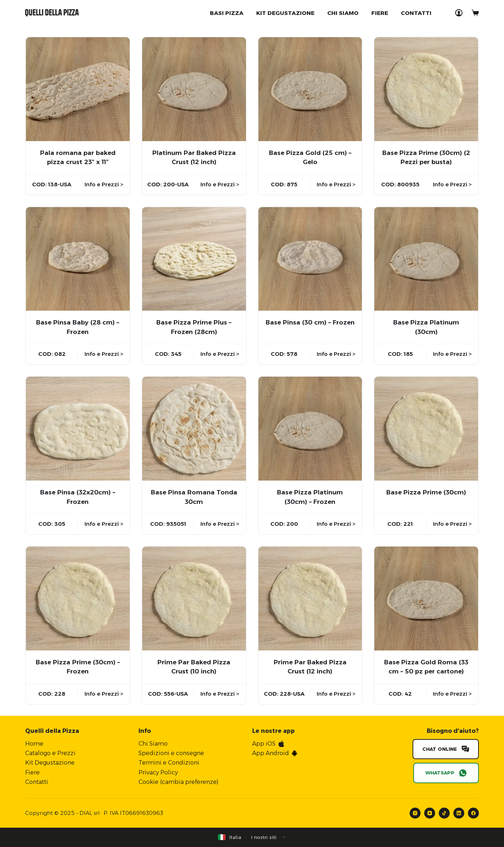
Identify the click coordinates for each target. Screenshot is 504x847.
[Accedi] (459, 13)
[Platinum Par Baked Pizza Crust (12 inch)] (194, 89)
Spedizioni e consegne (171, 753)
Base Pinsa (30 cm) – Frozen (310, 322)
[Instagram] (415, 813)
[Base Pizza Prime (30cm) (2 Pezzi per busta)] (426, 89)
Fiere (380, 13)
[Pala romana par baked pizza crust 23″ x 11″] (78, 89)
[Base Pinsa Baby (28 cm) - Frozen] (78, 259)
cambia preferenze (189, 782)
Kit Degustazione (50, 763)
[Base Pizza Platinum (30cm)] (426, 259)
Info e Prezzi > (104, 184)
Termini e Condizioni (169, 763)
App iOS (264, 744)
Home (34, 744)
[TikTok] (444, 813)
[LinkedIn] (459, 813)
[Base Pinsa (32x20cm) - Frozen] (78, 429)
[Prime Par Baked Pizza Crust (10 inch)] (194, 599)
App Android (271, 753)
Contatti (416, 13)
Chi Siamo (343, 13)
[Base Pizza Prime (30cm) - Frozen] (78, 599)
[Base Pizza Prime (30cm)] (426, 429)
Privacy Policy (158, 772)
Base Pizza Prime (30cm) (426, 492)
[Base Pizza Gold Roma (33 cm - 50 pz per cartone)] (426, 599)
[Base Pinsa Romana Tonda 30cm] (194, 429)
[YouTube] (430, 813)
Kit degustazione (285, 13)
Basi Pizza (227, 13)
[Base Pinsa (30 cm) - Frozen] (310, 259)
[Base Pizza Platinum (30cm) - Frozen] (310, 429)
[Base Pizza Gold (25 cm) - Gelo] (310, 89)
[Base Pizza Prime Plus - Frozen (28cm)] (194, 259)
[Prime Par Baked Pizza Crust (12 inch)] (310, 599)
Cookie (149, 782)
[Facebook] (473, 813)
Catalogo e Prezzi (50, 753)
